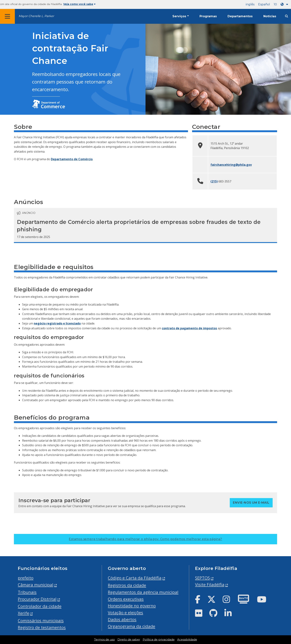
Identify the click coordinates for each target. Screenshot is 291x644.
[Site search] (287, 16)
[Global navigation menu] (7, 16)
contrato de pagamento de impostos (189, 328)
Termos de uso (104, 640)
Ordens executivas (126, 599)
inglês (250, 4)
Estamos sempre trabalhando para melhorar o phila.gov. (145, 539)
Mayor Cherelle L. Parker (36, 16)
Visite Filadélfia (210, 585)
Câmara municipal (36, 585)
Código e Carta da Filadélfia (135, 578)
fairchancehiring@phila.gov (231, 165)
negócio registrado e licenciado (57, 323)
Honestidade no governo (132, 606)
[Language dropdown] (285, 4)
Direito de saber (129, 640)
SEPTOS (202, 578)
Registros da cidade (127, 585)
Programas (208, 16)
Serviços (179, 16)
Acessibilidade (187, 640)
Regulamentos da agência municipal (143, 592)
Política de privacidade (159, 640)
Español (264, 4)
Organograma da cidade (131, 626)
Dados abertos (122, 619)
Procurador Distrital (37, 599)
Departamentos (240, 16)
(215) (214, 181)
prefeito (26, 578)
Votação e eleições (125, 613)
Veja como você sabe (79, 4)
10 (275, 4)
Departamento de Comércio (72, 159)
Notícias (270, 16)
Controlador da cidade (40, 606)
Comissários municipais (41, 621)
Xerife (23, 613)
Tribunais (27, 592)
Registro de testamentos (42, 627)
